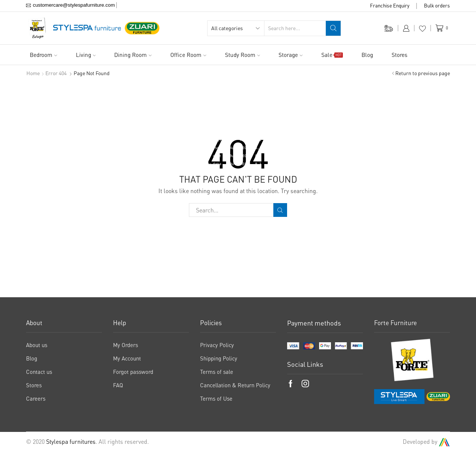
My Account (127, 358)
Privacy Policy (217, 345)
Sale (332, 55)
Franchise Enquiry (390, 6)
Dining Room (133, 55)
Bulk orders (437, 6)
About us (37, 345)
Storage (291, 55)
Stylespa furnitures (71, 442)
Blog (367, 55)
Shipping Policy (219, 358)
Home (33, 73)
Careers (36, 398)
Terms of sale (217, 372)
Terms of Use (216, 398)
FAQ (118, 385)
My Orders (126, 345)
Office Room (188, 55)
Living (86, 55)
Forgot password (133, 372)
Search (280, 210)
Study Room (243, 55)
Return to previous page (423, 73)
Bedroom (44, 55)
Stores (400, 55)
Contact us (39, 372)
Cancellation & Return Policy (235, 385)
